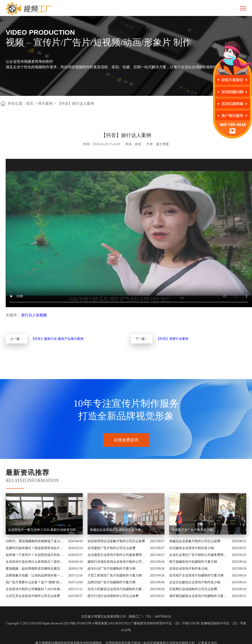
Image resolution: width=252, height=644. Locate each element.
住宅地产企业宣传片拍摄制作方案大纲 (196, 575)
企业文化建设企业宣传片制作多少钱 (195, 582)
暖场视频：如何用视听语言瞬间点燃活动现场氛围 (36, 569)
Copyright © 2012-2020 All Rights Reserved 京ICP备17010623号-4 (50, 623)
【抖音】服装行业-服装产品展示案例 (57, 339)
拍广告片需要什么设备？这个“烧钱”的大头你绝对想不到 (36, 582)
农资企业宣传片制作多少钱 (188, 569)
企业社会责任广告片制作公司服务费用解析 (199, 555)
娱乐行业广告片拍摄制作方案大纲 (112, 569)
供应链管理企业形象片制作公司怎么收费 (116, 541)
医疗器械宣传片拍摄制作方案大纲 (193, 562)
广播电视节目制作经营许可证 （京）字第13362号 (165, 623)
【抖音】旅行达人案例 (76, 103)
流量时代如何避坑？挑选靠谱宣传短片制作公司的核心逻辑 (36, 548)
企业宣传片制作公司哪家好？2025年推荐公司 (36, 589)
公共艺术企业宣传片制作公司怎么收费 (33, 596)
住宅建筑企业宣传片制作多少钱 (192, 548)
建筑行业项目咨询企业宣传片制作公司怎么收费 (118, 562)
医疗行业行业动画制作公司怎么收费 (113, 596)
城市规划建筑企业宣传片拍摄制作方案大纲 (199, 596)
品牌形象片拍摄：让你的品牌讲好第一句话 (36, 575)
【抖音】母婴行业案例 (172, 339)
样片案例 (45, 103)
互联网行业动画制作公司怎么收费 (193, 589)
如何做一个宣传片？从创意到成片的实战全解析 (36, 555)
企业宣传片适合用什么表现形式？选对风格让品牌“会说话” (36, 562)
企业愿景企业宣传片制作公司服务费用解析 (118, 555)
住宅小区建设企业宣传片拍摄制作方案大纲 (118, 589)
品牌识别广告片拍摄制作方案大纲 (112, 582)
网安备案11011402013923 (112, 623)
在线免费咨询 (126, 440)
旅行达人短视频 (34, 315)
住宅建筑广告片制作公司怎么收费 (112, 548)
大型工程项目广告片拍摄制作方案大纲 (115, 575)
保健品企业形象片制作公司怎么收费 (195, 541)
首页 (30, 103)
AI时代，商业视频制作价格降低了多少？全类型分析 (36, 541)
